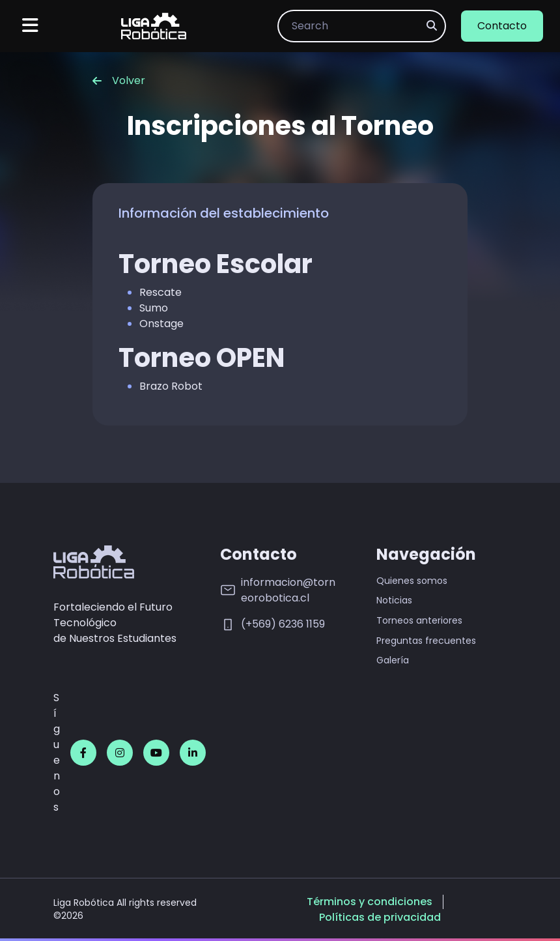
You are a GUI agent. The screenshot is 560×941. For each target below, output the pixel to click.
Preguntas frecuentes (426, 641)
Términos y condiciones (370, 902)
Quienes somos (412, 581)
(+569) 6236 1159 (273, 625)
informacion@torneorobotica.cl (278, 590)
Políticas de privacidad (380, 918)
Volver (119, 80)
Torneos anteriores (419, 621)
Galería (393, 660)
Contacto (502, 26)
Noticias (394, 601)
